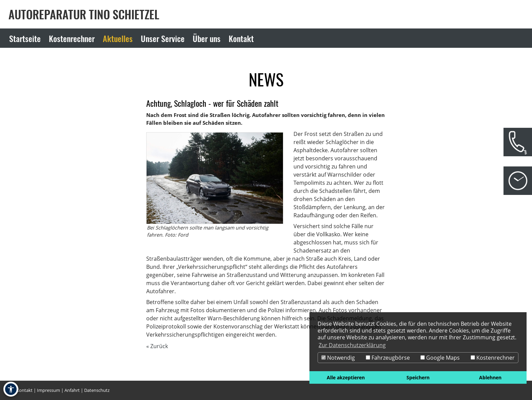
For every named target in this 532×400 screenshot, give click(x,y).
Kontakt (24, 390)
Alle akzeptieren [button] (346, 377)
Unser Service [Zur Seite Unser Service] (163, 38)
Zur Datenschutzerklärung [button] (352, 345)
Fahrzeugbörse (388, 358)
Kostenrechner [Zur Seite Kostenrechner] (72, 38)
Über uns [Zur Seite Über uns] (207, 38)
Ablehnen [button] (490, 377)
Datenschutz (97, 390)
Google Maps (440, 358)
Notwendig (338, 358)
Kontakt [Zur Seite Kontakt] (241, 38)
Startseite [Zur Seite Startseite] (25, 38)
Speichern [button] (418, 377)
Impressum (49, 390)
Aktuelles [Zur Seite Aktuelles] (118, 38)
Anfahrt (72, 390)
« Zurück (157, 346)
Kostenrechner (493, 358)
